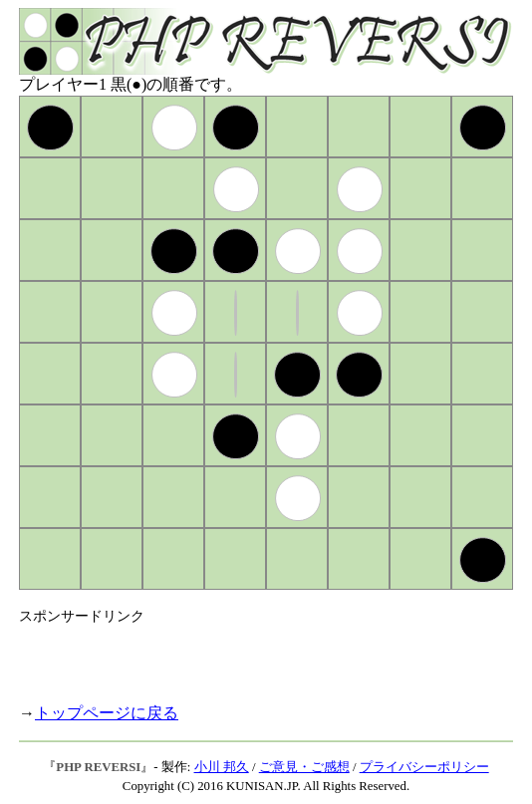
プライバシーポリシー (424, 767)
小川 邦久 (222, 767)
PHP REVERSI (98, 767)
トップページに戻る (107, 713)
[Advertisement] (252, 656)
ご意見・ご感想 (304, 767)
